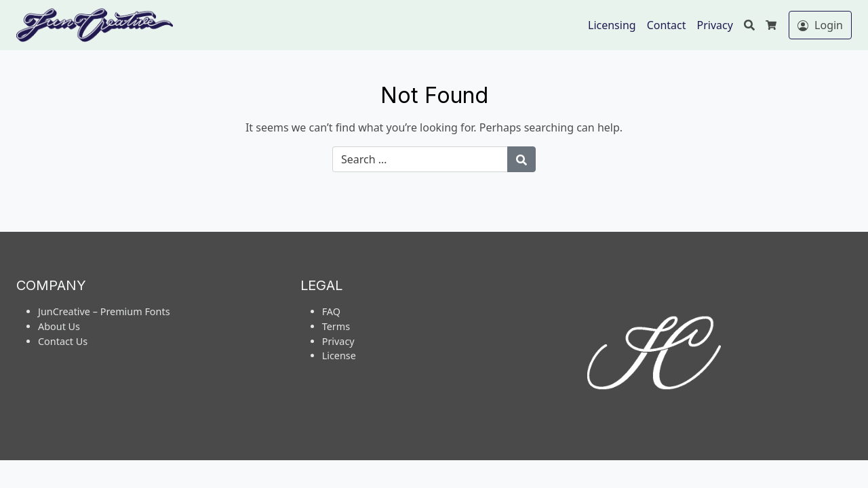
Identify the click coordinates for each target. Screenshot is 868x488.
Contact (667, 25)
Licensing (612, 25)
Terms (336, 326)
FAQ (331, 311)
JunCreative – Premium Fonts (104, 311)
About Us (59, 326)
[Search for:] (420, 159)
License (339, 355)
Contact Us (63, 341)
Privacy (715, 25)
